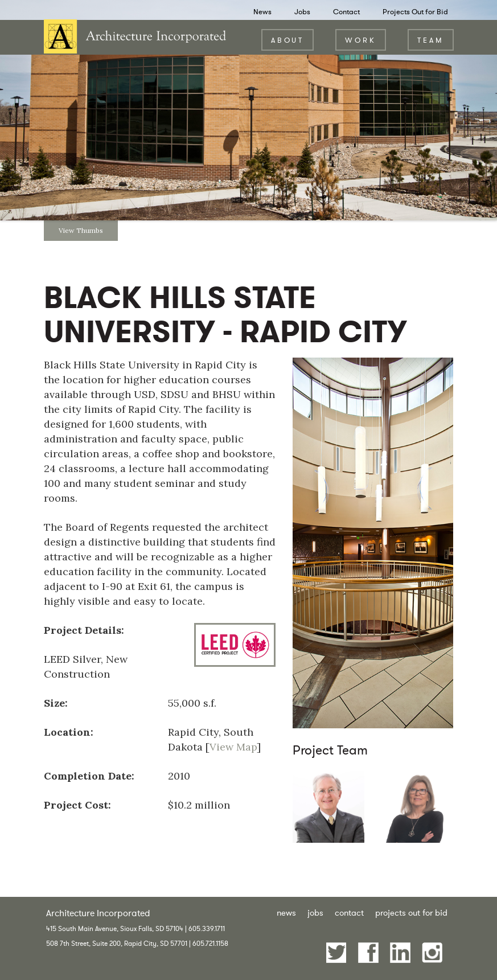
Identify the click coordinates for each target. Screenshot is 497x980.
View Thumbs (81, 230)
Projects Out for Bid (415, 12)
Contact (346, 12)
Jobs (302, 12)
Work (361, 40)
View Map (233, 747)
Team (431, 40)
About (288, 40)
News (262, 12)
